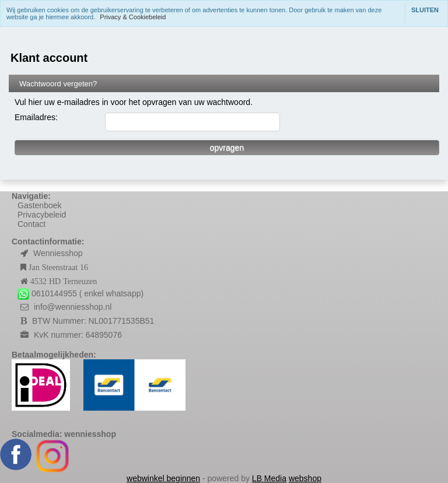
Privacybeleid (42, 215)
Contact (32, 224)
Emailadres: (36, 117)
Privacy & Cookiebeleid (133, 17)
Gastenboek (40, 205)
